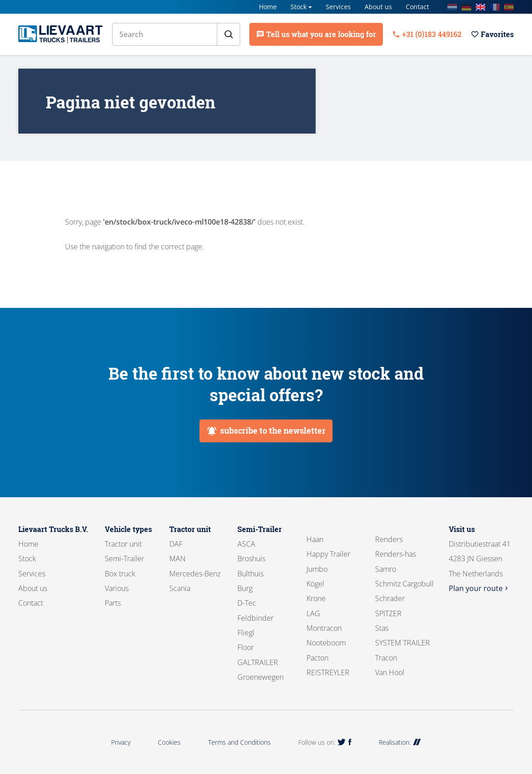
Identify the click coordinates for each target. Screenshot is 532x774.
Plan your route (479, 588)
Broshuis (251, 559)
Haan (315, 539)
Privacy (121, 742)
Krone (316, 598)
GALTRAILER (258, 662)
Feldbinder (255, 618)
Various (117, 588)
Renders (389, 539)
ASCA (246, 544)
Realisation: (400, 742)
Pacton (317, 658)
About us (378, 7)
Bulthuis (250, 574)
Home (268, 7)
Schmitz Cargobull (404, 584)
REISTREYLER (328, 672)
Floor (246, 647)
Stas (382, 628)
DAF (176, 544)
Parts (113, 603)
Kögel (315, 584)
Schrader (390, 598)
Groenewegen (261, 677)
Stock (298, 7)
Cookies (169, 742)
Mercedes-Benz (195, 574)
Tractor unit (123, 544)
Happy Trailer (328, 554)
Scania (180, 588)
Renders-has (395, 554)
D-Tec (247, 603)
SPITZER (388, 613)
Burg (245, 588)
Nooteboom (326, 643)
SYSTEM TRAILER (403, 643)
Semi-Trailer (124, 559)
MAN (177, 559)
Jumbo (317, 569)
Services (338, 7)
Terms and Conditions (239, 742)
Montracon (324, 628)
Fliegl (246, 633)
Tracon (386, 658)
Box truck (120, 574)
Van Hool (390, 672)
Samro (386, 569)
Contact (417, 7)
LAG (313, 613)
